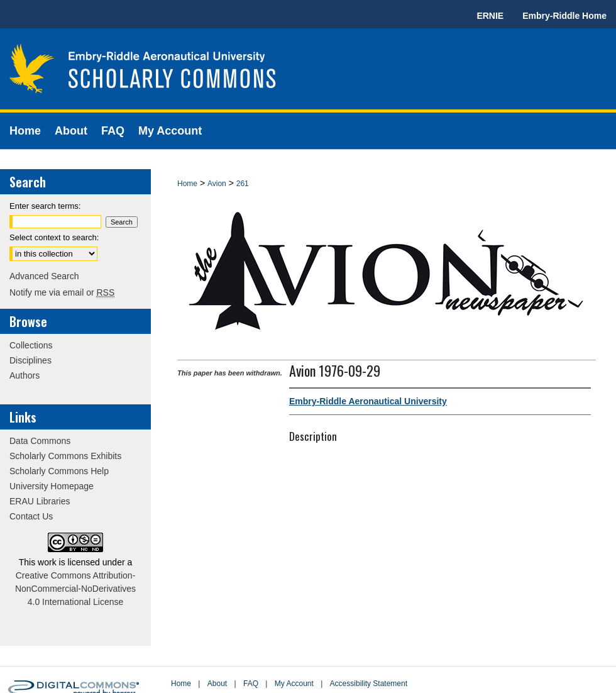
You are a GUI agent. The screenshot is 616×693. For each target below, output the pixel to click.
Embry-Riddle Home (564, 16)
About (217, 684)
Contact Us (31, 516)
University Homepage (52, 486)
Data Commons (40, 441)
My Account (294, 684)
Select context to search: (54, 237)
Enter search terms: (45, 206)
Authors (25, 375)
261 (243, 184)
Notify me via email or (62, 292)
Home (187, 184)
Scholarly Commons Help (59, 471)
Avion (217, 184)
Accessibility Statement (369, 684)
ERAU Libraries (40, 501)
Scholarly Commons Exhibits (65, 456)
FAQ (251, 684)
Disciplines (30, 360)
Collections (31, 345)
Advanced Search (44, 276)
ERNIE (490, 16)
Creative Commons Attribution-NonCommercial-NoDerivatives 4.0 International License (75, 589)
